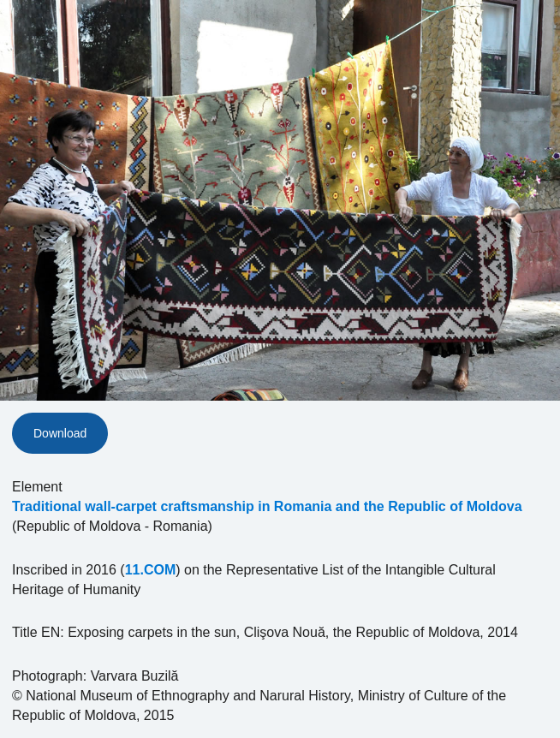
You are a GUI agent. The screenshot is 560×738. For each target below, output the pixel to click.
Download (60, 433)
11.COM (151, 570)
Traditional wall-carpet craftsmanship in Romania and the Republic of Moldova (267, 506)
